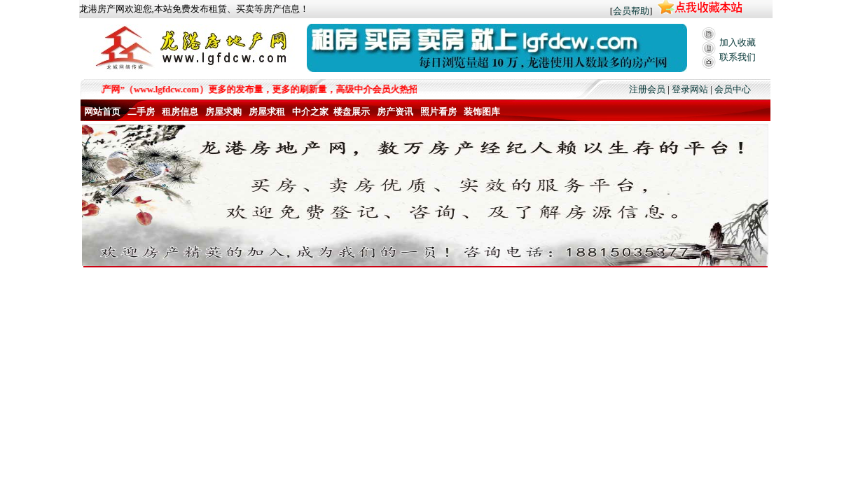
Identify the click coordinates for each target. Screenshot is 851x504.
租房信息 (180, 112)
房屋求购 (223, 112)
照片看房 (438, 112)
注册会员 (647, 89)
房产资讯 (395, 112)
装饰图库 (482, 112)
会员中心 (733, 89)
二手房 (141, 112)
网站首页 (102, 112)
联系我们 (738, 57)
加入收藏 (738, 42)
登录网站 (690, 89)
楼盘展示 (352, 112)
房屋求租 (267, 112)
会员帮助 (631, 11)
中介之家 (310, 112)
